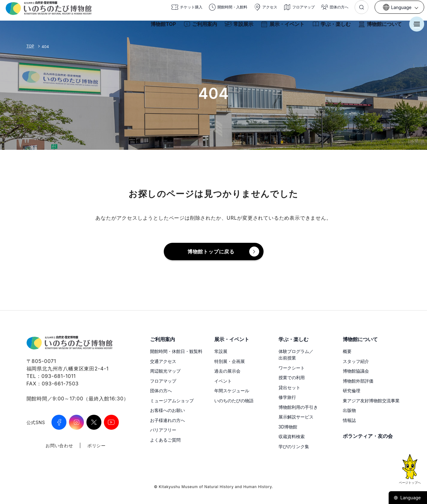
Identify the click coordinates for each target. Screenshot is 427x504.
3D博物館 (288, 427)
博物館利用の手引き (298, 407)
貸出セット (289, 387)
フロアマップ (163, 381)
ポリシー (97, 445)
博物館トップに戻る (211, 252)
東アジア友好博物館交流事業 (371, 401)
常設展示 (237, 27)
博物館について (378, 27)
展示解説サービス (296, 417)
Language (407, 498)
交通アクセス (163, 361)
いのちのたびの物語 (234, 401)
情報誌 (349, 420)
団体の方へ (161, 391)
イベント (223, 381)
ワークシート (292, 368)
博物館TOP (161, 27)
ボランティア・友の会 (368, 436)
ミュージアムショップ (172, 401)
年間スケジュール (232, 391)
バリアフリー (163, 430)
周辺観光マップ (165, 371)
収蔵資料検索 (292, 436)
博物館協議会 (356, 371)
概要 (347, 351)
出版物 (349, 410)
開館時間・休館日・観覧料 (176, 351)
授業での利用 (292, 377)
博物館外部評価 (358, 381)
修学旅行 (287, 397)
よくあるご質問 (165, 440)
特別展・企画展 (230, 361)
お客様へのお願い (167, 410)
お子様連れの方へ (167, 420)
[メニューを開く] (415, 27)
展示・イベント (280, 27)
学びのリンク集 (294, 446)
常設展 (221, 351)
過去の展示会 (227, 371)
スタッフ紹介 (356, 361)
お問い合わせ (59, 445)
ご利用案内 (198, 27)
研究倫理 (352, 391)
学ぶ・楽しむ (329, 27)
